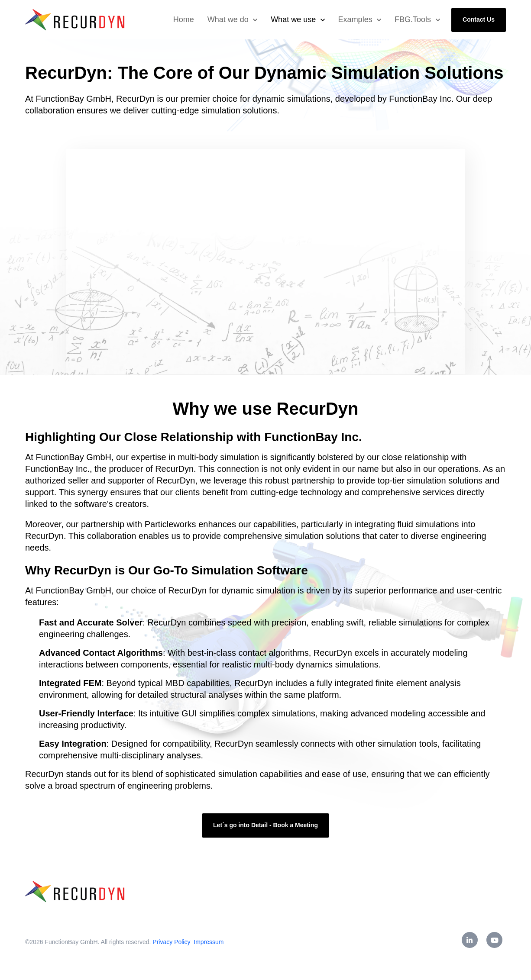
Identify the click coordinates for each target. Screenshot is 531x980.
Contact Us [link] (479, 19)
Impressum (209, 942)
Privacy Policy (172, 942)
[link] (76, 19)
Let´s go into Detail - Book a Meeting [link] (265, 825)
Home (184, 19)
